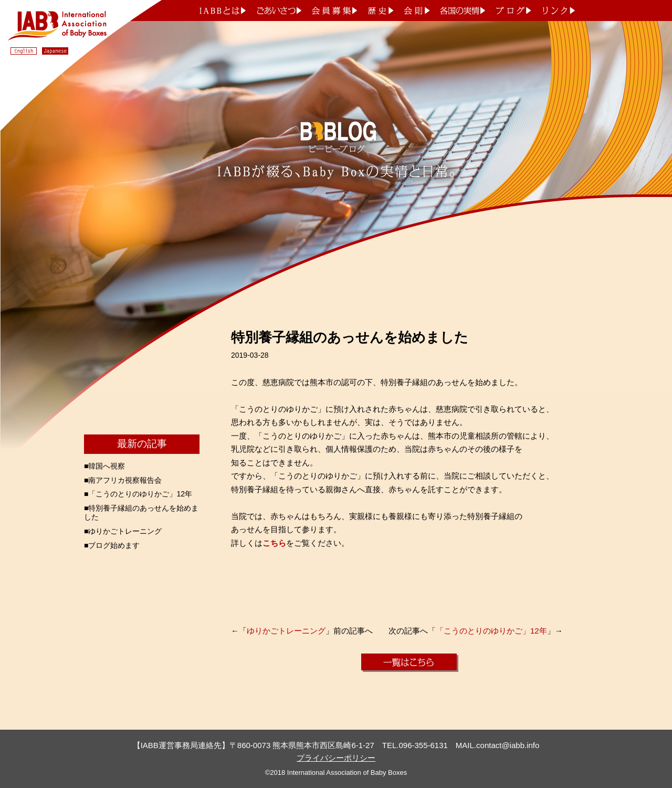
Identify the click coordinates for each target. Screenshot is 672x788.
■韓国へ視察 (104, 466)
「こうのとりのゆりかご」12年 (491, 631)
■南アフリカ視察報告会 (123, 480)
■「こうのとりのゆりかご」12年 (138, 494)
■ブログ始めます (112, 545)
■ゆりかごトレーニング (123, 531)
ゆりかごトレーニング (286, 631)
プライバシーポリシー (336, 758)
